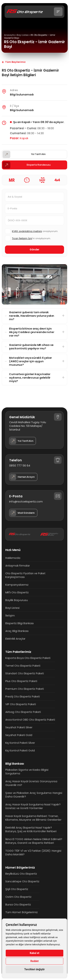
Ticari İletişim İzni (22, 238)
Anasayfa (9, 35)
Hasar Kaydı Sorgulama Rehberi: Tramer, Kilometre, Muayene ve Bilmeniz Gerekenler (33, 818)
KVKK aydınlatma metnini (27, 231)
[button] (58, 12)
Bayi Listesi (23, 35)
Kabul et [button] (35, 953)
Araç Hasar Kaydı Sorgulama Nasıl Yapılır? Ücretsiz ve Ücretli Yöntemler (33, 806)
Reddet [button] (34, 961)
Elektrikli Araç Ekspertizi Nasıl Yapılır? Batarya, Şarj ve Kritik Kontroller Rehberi (31, 829)
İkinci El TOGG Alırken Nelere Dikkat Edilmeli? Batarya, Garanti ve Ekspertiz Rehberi (34, 841)
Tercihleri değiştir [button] (34, 969)
